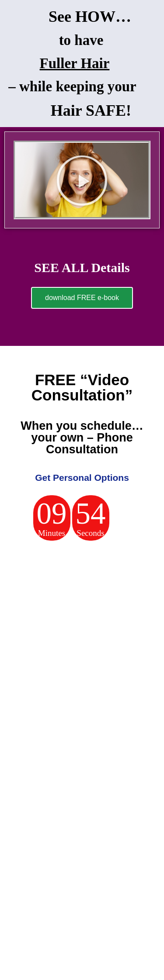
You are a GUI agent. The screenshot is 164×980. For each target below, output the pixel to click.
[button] (82, 180)
